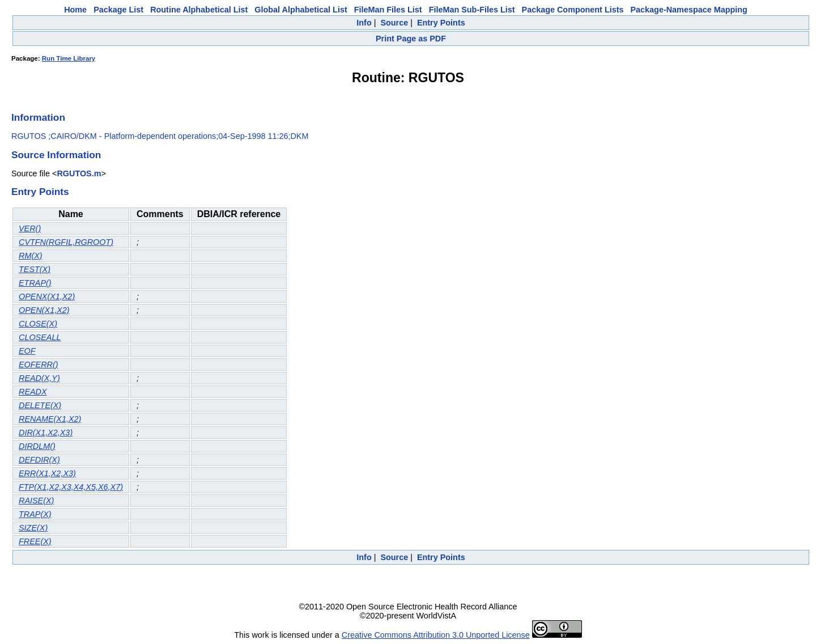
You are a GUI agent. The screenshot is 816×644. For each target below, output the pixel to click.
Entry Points (441, 23)
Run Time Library (69, 58)
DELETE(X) (40, 405)
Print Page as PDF (411, 39)
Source (394, 23)
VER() (30, 228)
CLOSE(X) (38, 324)
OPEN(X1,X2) (44, 310)
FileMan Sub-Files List (472, 10)
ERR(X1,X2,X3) (47, 473)
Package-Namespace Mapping (689, 10)
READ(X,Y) (39, 378)
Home (75, 10)
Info (364, 23)
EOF (27, 351)
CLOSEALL (40, 337)
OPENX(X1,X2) (47, 296)
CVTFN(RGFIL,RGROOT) (66, 242)
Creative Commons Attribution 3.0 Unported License (436, 635)
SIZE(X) (33, 528)
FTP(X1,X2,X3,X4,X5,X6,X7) (71, 487)
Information (38, 117)
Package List (118, 10)
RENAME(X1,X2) (50, 419)
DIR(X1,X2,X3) (46, 433)
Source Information (56, 155)
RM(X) (31, 256)
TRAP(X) (35, 514)
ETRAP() (35, 283)
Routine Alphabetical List (199, 10)
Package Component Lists (573, 10)
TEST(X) (35, 269)
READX (33, 392)
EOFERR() (39, 365)
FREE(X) (35, 541)
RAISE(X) (36, 501)
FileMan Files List (388, 10)
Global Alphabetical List (301, 10)
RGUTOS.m (79, 173)
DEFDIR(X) (39, 460)
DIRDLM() (37, 446)
